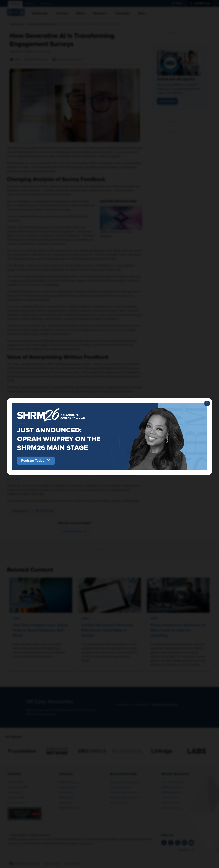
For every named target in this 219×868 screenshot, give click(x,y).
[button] (36, 461)
